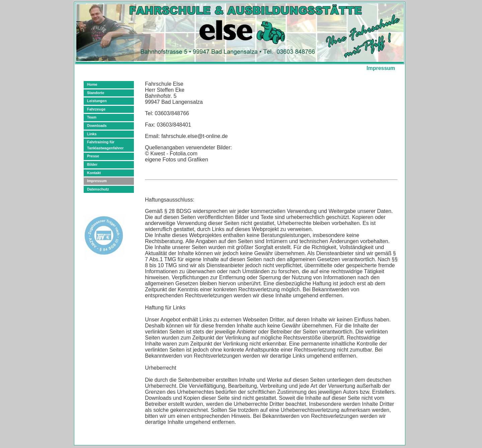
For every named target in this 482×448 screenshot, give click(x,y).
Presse (93, 156)
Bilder (92, 164)
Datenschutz (98, 189)
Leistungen (97, 101)
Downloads (97, 126)
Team (92, 117)
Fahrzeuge (96, 109)
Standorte (96, 93)
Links (92, 134)
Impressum (97, 181)
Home (92, 84)
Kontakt (94, 173)
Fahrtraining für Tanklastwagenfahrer (105, 145)
